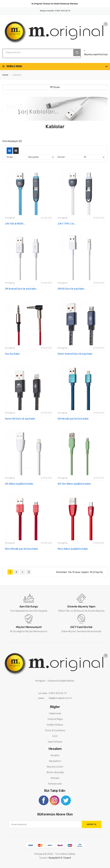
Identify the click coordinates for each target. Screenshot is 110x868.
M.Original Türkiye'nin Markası (55, 4)
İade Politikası (55, 742)
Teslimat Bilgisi (55, 719)
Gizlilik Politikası (55, 725)
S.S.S (55, 736)
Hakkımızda (55, 714)
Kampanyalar (55, 784)
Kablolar (17, 75)
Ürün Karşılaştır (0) (12, 141)
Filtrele (55, 87)
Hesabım (55, 755)
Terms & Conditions (55, 731)
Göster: (61, 157)
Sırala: (10, 157)
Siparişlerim (55, 761)
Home (5, 75)
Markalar (55, 778)
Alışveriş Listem (55, 767)
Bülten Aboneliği (55, 772)
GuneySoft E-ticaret (60, 858)
